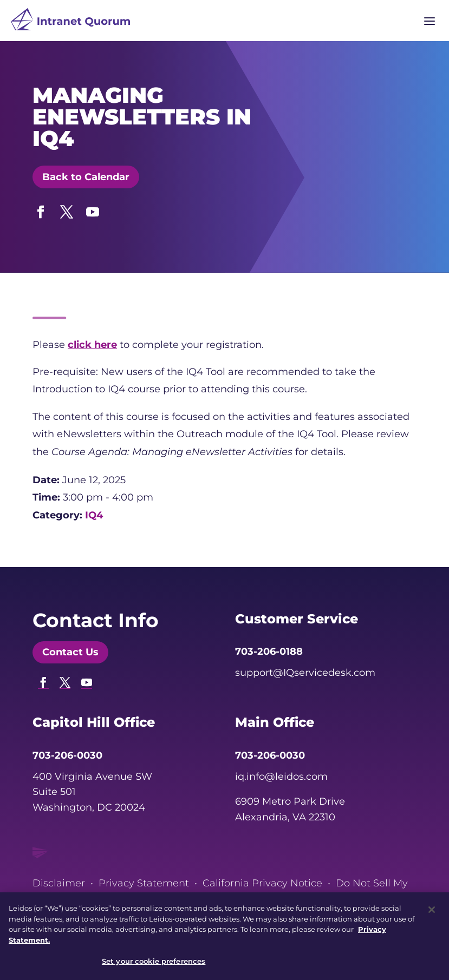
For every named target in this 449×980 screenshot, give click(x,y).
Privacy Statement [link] (144, 883)
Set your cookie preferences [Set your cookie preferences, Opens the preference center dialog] (154, 966)
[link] (70, 22)
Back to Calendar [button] (86, 177)
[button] (41, 209)
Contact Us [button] (70, 652)
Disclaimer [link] (59, 883)
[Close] (432, 915)
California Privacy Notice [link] (262, 883)
